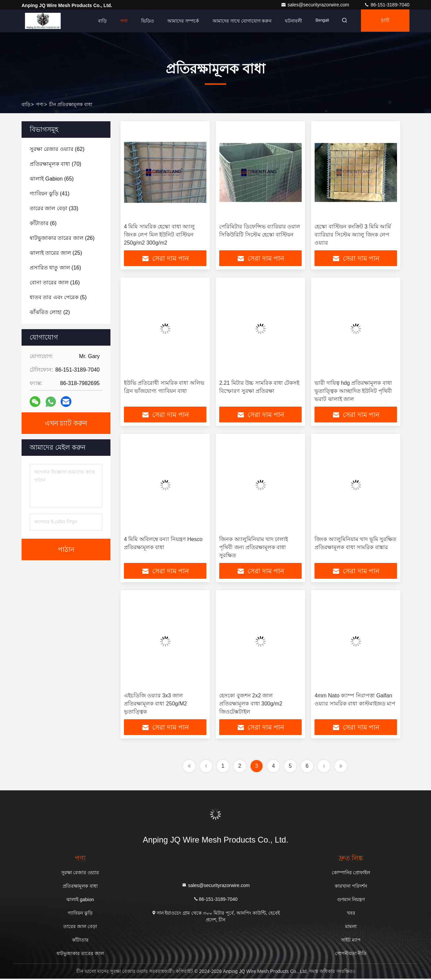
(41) (49, 194)
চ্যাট (384, 21)
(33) (54, 208)
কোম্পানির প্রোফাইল (351, 874)
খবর (351, 914)
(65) (52, 179)
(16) (55, 268)
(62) (57, 149)
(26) (62, 238)
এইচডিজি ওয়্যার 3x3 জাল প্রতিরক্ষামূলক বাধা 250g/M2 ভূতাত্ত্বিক (155, 705)
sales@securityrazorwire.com (316, 5)
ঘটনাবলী (289, 21)
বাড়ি (98, 21)
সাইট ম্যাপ (351, 941)
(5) (58, 297)
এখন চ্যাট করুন (66, 423)
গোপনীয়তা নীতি (351, 955)
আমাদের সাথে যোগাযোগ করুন (238, 21)
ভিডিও (143, 21)
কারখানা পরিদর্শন (351, 887)
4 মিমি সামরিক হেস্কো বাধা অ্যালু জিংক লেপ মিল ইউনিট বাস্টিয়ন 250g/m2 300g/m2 (159, 235)
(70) (55, 164)
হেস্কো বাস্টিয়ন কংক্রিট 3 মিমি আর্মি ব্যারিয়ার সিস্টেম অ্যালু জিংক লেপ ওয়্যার (353, 235)
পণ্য (120, 21)
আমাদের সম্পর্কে (179, 21)
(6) (43, 223)
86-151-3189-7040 (387, 5)
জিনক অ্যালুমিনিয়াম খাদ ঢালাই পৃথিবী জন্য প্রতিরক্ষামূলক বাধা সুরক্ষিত (254, 548)
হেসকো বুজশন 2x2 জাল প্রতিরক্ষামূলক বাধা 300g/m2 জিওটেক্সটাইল (251, 705)
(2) (50, 312)
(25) (56, 253)
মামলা (351, 928)
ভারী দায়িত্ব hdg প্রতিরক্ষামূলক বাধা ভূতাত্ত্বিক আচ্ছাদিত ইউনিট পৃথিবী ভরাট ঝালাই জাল (353, 391)
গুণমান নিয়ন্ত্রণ (351, 901)
